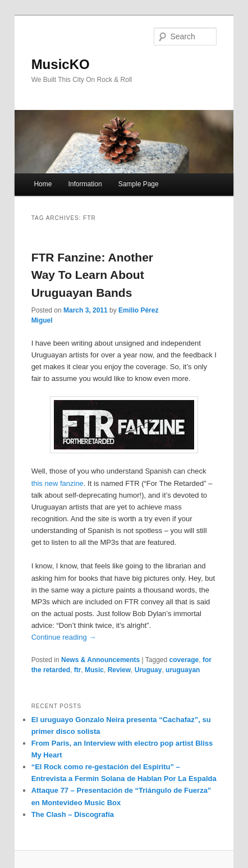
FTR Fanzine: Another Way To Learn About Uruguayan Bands (92, 275)
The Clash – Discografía (73, 814)
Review (119, 670)
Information (85, 184)
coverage (184, 660)
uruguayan (183, 670)
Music (94, 670)
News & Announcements (100, 660)
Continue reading (64, 637)
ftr (78, 670)
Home (43, 184)
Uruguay (148, 670)
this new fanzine (58, 483)
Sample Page (139, 184)
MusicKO (61, 64)
